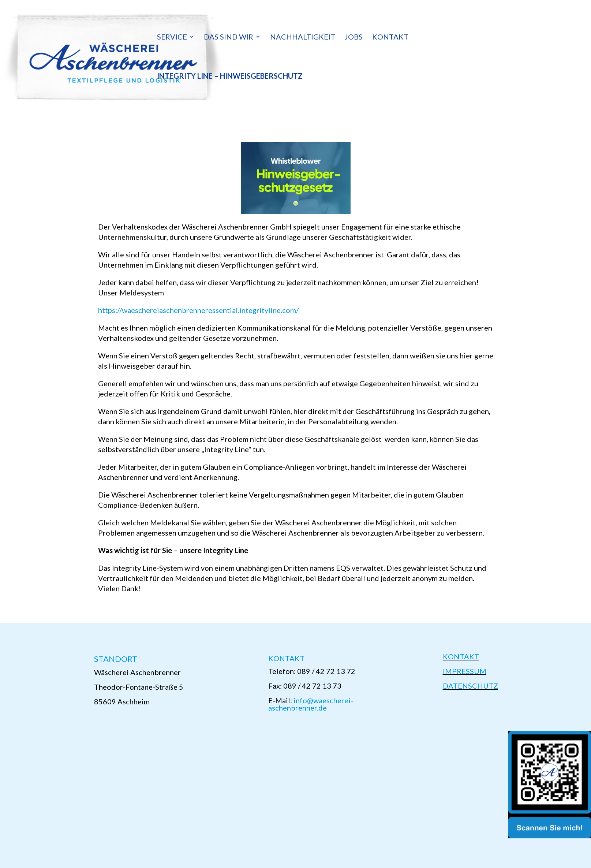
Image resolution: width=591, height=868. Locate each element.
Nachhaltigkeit (303, 38)
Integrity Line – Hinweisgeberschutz (230, 77)
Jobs (354, 38)
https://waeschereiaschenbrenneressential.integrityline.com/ (198, 310)
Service (172, 38)
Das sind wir (229, 38)
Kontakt (390, 38)
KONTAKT (461, 656)
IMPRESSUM (465, 671)
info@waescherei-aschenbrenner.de (311, 704)
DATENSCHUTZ (470, 686)
